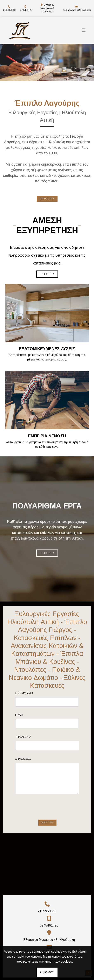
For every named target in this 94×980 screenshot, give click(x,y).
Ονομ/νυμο (31, 693)
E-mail (26, 715)
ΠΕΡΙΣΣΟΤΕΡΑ (47, 199)
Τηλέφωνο (30, 737)
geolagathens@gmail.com (77, 10)
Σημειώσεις (30, 759)
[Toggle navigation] (84, 30)
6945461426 (26, 10)
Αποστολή (47, 806)
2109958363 (9, 10)
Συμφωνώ (47, 972)
